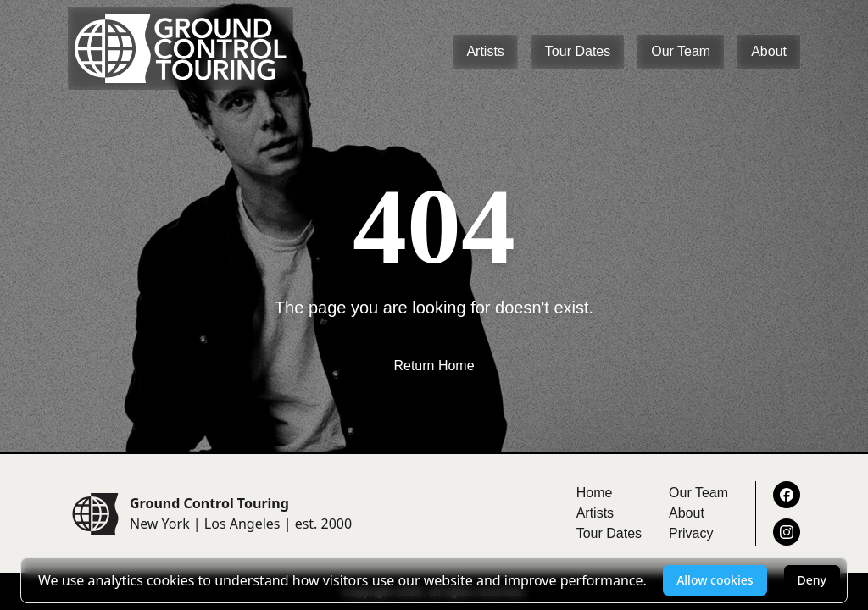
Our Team (681, 51)
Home (595, 493)
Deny (812, 580)
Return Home (434, 366)
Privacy (691, 533)
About (769, 51)
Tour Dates (578, 51)
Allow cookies (715, 580)
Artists (485, 51)
